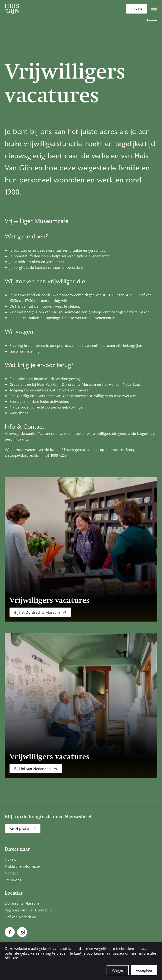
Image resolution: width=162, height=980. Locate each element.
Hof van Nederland (20, 917)
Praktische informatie (22, 866)
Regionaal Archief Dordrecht (28, 910)
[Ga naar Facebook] (10, 932)
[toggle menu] (154, 9)
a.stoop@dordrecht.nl (23, 455)
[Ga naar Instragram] (22, 932)
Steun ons (13, 880)
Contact (11, 873)
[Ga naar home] (12, 9)
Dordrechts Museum (22, 903)
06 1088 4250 (56, 455)
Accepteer (144, 971)
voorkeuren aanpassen (105, 953)
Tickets (137, 9)
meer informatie (143, 953)
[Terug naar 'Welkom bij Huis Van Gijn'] (81, 22)
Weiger (118, 971)
